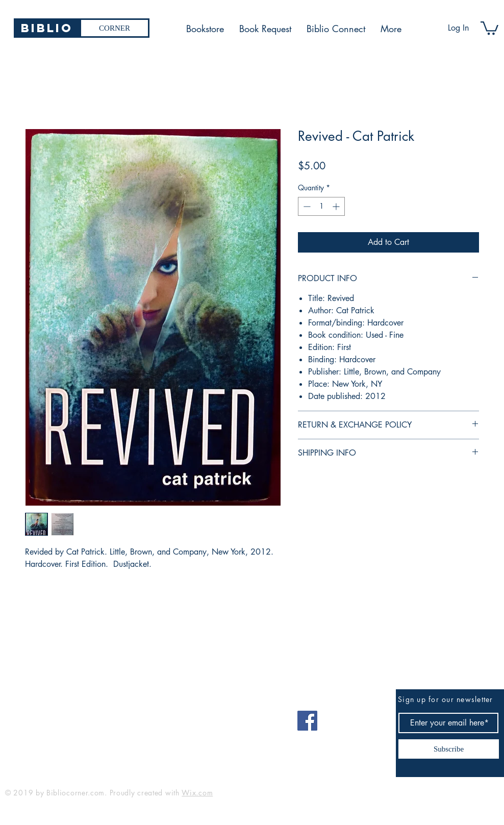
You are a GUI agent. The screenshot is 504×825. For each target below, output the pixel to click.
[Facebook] (307, 721)
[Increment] (337, 206)
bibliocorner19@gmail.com (55, 717)
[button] (489, 27)
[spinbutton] (321, 206)
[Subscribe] (449, 749)
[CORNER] (115, 28)
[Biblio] (47, 28)
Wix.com (197, 793)
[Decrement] (306, 206)
